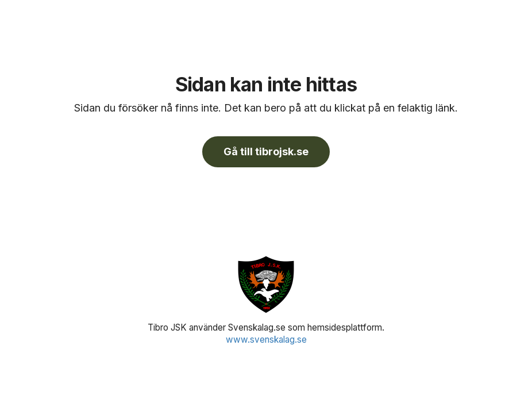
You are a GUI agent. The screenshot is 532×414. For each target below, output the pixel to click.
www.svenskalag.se (266, 340)
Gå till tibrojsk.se (266, 152)
